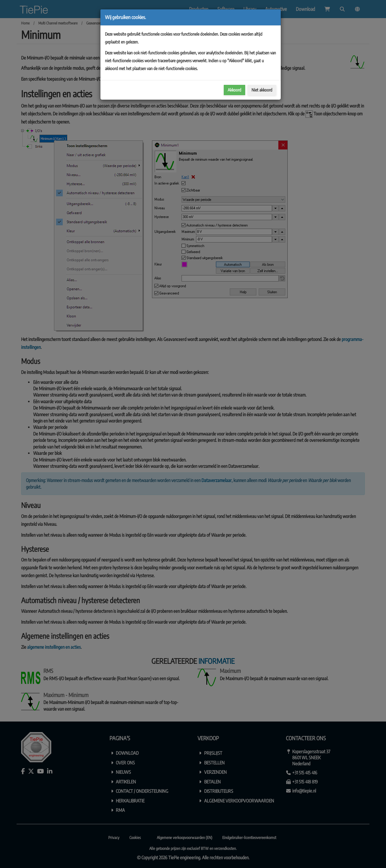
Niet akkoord (262, 90)
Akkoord (234, 90)
